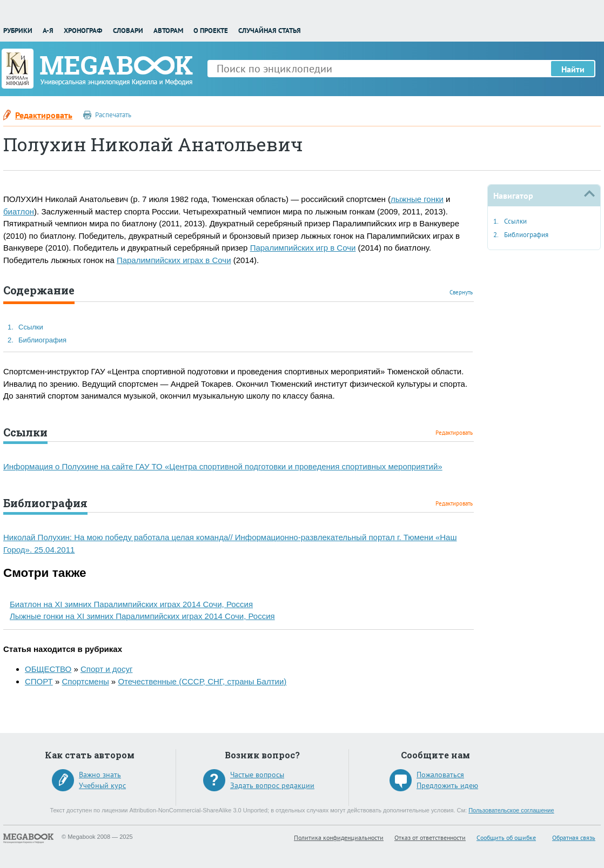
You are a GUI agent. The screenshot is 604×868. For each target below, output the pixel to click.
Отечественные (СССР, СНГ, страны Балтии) (202, 681)
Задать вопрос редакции (272, 785)
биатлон (19, 211)
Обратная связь (574, 837)
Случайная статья (270, 31)
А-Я (48, 31)
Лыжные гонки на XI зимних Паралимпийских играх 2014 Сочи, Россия (142, 616)
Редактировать (44, 115)
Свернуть (461, 292)
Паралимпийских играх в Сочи (174, 260)
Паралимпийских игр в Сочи (303, 248)
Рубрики (18, 31)
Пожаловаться (440, 775)
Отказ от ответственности (430, 837)
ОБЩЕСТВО (48, 669)
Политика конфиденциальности (339, 837)
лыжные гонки (417, 199)
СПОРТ (39, 681)
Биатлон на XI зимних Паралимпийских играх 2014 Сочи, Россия (131, 604)
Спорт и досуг (106, 669)
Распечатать (113, 115)
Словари (128, 31)
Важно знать (100, 775)
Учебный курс (102, 785)
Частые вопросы (257, 775)
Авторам (168, 31)
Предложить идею (447, 785)
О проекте (211, 31)
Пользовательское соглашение (511, 810)
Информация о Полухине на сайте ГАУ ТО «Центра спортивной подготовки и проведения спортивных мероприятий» (223, 466)
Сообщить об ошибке (506, 837)
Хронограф (83, 31)
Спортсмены (85, 681)
